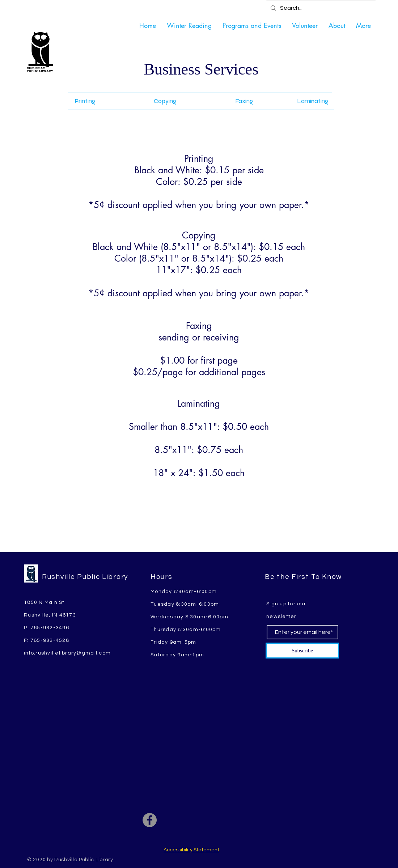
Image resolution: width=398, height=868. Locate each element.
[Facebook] (150, 820)
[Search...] (320, 8)
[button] (252, 25)
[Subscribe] (302, 651)
